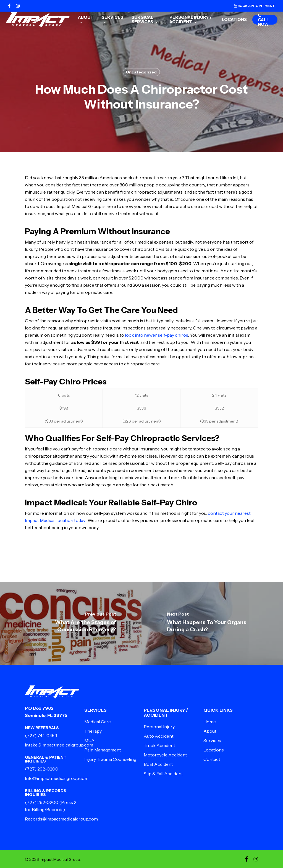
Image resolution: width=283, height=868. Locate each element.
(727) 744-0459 (41, 735)
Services (212, 740)
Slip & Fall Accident (163, 774)
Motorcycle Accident (165, 755)
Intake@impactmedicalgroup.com (59, 745)
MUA (89, 740)
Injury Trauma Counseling (110, 759)
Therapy (93, 731)
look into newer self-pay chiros (157, 335)
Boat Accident (158, 764)
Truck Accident (159, 745)
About (210, 731)
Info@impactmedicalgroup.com (57, 778)
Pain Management (103, 750)
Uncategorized (141, 72)
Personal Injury (159, 727)
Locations (214, 750)
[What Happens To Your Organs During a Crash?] (212, 623)
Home (210, 722)
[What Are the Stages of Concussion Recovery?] (71, 623)
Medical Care (98, 722)
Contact (212, 759)
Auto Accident (159, 736)
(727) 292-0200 (42, 769)
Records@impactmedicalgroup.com (61, 819)
